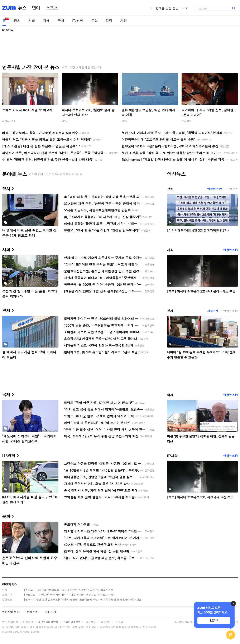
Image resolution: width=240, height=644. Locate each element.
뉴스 (22, 8)
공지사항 (91, 622)
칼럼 (109, 21)
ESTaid (8, 632)
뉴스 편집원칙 (10, 622)
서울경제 (213, 311)
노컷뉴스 (232, 189)
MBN (64, 121)
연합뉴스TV (214, 189)
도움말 (119, 622)
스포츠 (52, 8)
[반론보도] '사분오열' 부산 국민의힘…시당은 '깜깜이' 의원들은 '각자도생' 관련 (69, 595)
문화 (94, 21)
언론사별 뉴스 (11, 612)
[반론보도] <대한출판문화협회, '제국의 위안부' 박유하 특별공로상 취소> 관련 (69, 590)
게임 (124, 21)
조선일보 (187, 121)
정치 (17, 21)
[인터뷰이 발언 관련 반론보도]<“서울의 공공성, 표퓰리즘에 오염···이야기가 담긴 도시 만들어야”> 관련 (83, 599)
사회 (32, 21)
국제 (61, 21)
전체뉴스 (32, 612)
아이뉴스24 (9, 121)
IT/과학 (78, 21)
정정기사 (8, 584)
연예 (36, 8)
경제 (46, 21)
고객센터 (106, 622)
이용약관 (28, 622)
